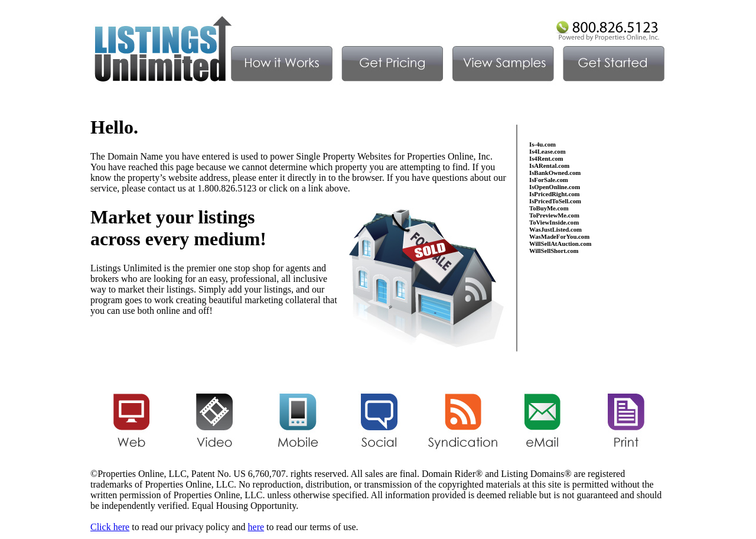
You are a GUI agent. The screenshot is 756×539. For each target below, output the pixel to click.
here (256, 527)
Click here (110, 527)
